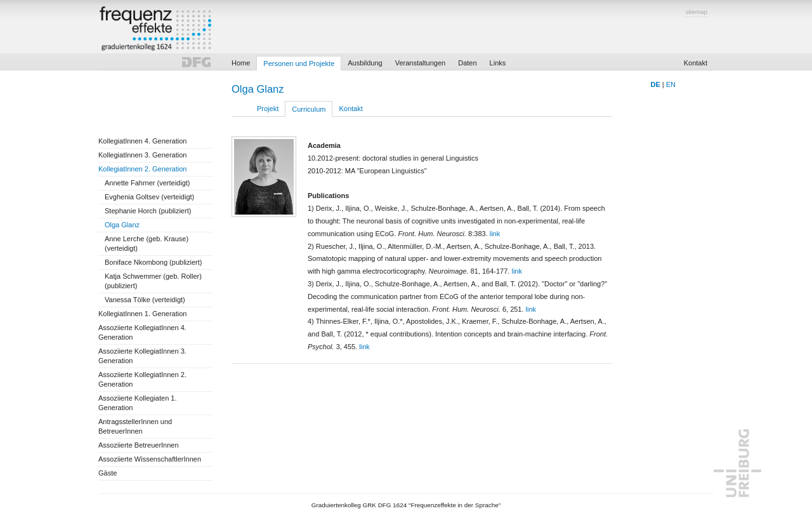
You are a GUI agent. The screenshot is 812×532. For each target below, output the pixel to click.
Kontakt (696, 63)
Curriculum (309, 109)
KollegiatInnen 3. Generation (142, 155)
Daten (467, 63)
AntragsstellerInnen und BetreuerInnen (135, 426)
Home (241, 63)
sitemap (696, 12)
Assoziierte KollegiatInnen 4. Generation (142, 332)
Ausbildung (365, 63)
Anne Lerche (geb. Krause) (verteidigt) (147, 243)
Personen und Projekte (299, 63)
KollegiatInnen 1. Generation (142, 314)
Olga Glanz (122, 225)
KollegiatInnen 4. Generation (142, 141)
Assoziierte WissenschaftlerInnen (150, 459)
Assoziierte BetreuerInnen (139, 445)
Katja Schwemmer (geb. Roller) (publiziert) (153, 281)
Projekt (268, 109)
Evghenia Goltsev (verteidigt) (149, 197)
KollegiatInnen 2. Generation (142, 169)
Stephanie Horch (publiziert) (148, 211)
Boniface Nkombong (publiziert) (153, 262)
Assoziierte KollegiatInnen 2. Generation (142, 379)
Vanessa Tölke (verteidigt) (145, 300)
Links (498, 63)
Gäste (108, 473)
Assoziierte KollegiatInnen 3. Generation (142, 356)
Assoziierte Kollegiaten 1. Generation (138, 403)
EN (671, 84)
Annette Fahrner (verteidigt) (147, 183)
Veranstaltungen (421, 63)
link (495, 234)
